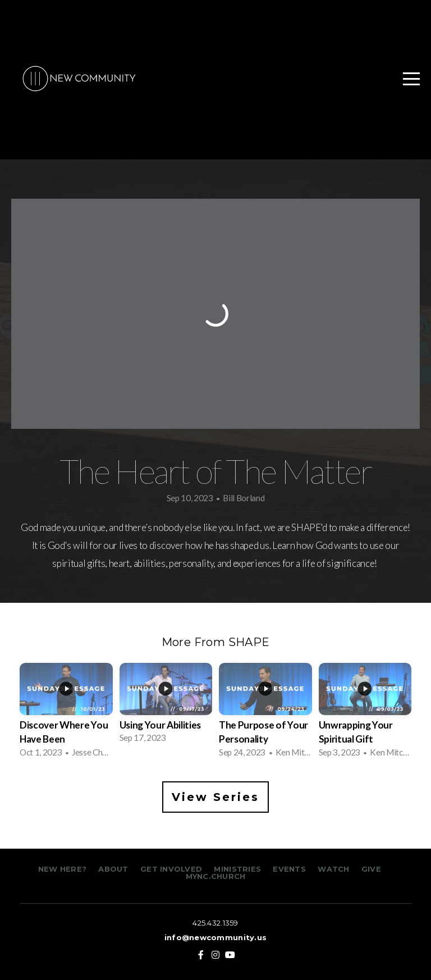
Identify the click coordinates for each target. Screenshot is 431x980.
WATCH (333, 869)
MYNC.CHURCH (216, 876)
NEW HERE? (64, 869)
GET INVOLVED (170, 869)
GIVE (371, 869)
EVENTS (289, 869)
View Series (215, 797)
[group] (66, 714)
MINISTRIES (239, 869)
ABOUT (113, 869)
